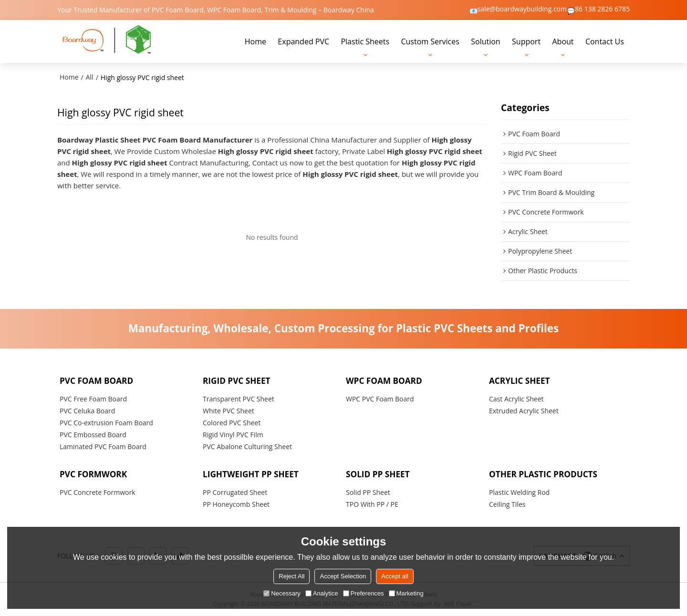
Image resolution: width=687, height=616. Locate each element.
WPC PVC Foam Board (380, 399)
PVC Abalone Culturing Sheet (247, 447)
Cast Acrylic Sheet (516, 399)
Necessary (282, 593)
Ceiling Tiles (507, 504)
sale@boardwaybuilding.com (522, 9)
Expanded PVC (303, 41)
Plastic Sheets (365, 41)
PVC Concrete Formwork (98, 492)
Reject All (291, 576)
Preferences (364, 593)
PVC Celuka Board (87, 411)
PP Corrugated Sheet (235, 492)
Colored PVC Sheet (232, 423)
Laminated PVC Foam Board (103, 447)
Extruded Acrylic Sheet (524, 411)
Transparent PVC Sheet (239, 399)
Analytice (322, 593)
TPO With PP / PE (372, 504)
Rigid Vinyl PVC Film (233, 435)
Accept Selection (343, 576)
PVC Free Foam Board (93, 399)
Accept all (395, 576)
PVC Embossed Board (93, 435)
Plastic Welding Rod (519, 492)
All (90, 77)
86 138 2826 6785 (602, 9)
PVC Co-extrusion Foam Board (106, 423)
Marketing (406, 593)
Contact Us (605, 41)
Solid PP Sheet (368, 492)
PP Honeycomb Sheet (236, 504)
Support (526, 41)
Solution (485, 41)
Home (255, 41)
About (563, 41)
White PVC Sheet (229, 411)
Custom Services (430, 41)
